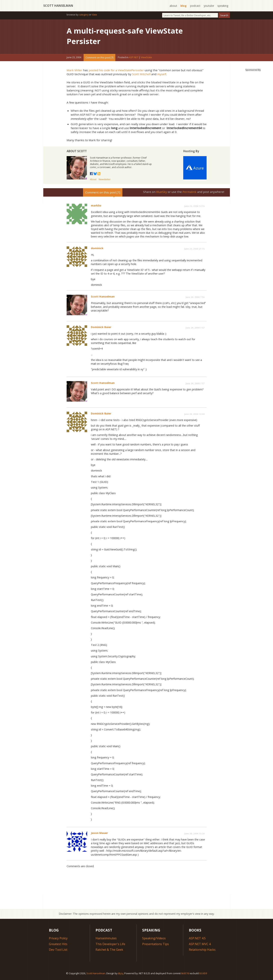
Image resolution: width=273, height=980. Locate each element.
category (84, 15)
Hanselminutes (106, 938)
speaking (223, 6)
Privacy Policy (58, 938)
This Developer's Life (110, 944)
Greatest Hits (58, 944)
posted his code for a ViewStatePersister (116, 70)
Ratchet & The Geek (109, 950)
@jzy (121, 973)
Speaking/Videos (154, 938)
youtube (209, 6)
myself (162, 74)
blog (184, 6)
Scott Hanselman (58, 6)
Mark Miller (74, 70)
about (173, 6)
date (95, 15)
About (93, 179)
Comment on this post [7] (99, 57)
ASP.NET (134, 57)
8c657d (185, 973)
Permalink (189, 192)
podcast (195, 6)
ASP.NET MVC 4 (200, 944)
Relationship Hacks (202, 950)
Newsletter (105, 179)
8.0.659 (203, 973)
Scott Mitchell (141, 74)
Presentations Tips (156, 944)
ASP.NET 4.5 (197, 938)
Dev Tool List (58, 950)
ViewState (146, 57)
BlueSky (162, 192)
